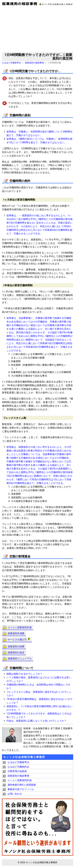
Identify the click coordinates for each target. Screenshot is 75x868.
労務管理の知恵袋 (17, 771)
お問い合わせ (15, 794)
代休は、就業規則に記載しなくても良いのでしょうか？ (36, 721)
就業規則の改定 (16, 653)
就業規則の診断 (16, 646)
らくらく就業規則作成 (20, 627)
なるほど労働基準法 (11, 63)
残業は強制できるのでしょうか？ (24, 674)
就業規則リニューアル (20, 659)
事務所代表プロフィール (21, 789)
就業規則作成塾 (16, 633)
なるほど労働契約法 (18, 767)
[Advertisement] (38, 29)
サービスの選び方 (19, 639)
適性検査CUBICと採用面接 (22, 785)
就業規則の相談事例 (34, 63)
